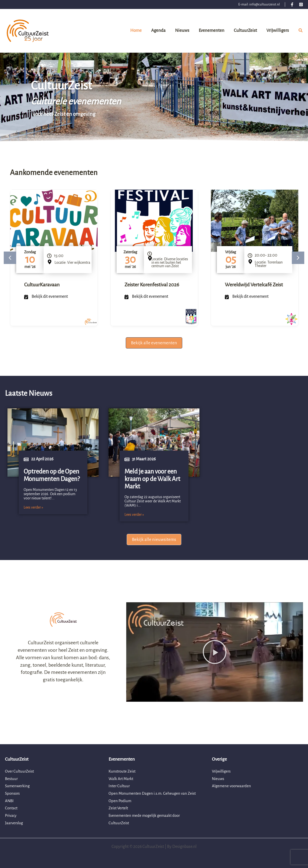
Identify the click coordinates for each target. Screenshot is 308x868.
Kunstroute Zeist (123, 771)
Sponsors (13, 793)
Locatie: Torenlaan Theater (269, 264)
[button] (301, 31)
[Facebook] (292, 4)
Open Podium (120, 801)
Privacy (11, 816)
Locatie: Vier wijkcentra (72, 262)
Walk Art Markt (122, 779)
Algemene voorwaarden (232, 786)
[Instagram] (301, 4)
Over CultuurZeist (20, 771)
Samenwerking (18, 786)
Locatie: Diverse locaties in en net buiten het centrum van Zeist (170, 262)
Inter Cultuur (120, 786)
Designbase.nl (184, 847)
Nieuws (218, 779)
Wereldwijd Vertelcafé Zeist (254, 285)
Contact (12, 808)
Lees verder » (33, 507)
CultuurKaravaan (42, 285)
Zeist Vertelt (119, 808)
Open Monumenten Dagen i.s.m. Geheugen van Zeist (154, 793)
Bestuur (12, 779)
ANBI (10, 801)
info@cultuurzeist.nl (265, 4)
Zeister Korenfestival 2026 (152, 285)
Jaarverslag (15, 823)
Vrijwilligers (222, 771)
